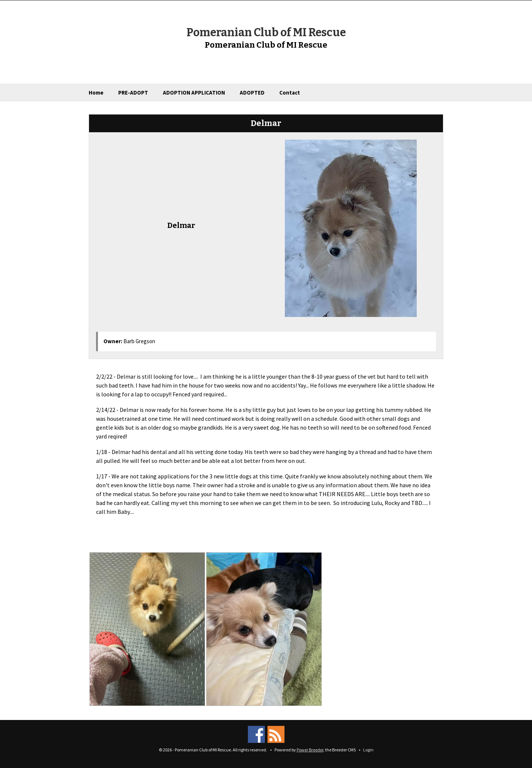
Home (96, 93)
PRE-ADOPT (133, 93)
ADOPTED (252, 93)
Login (368, 750)
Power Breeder (310, 750)
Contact (290, 93)
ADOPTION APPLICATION (194, 93)
